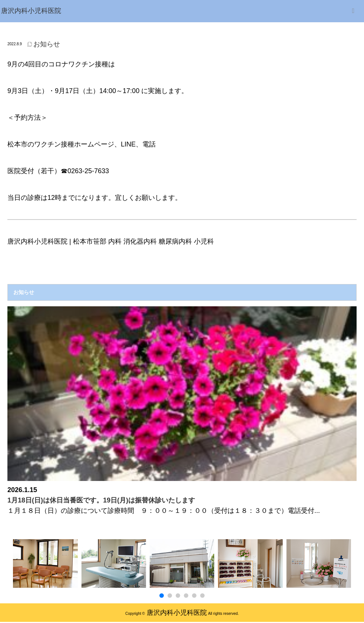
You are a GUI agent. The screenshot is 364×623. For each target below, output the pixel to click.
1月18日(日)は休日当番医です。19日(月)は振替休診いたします (101, 500)
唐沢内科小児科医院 (177, 613)
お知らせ (47, 44)
